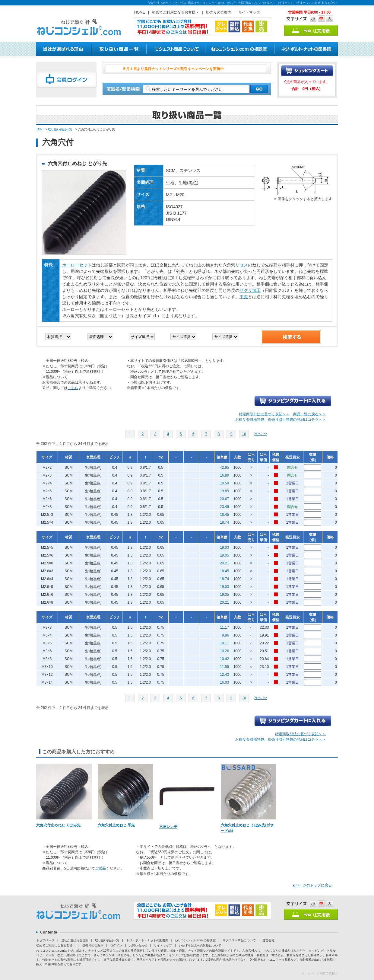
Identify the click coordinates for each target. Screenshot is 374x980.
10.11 (224, 643)
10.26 (224, 651)
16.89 (224, 475)
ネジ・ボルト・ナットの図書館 (147, 940)
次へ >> (260, 434)
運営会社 (268, 940)
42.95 (224, 468)
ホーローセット (77, 265)
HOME (140, 12)
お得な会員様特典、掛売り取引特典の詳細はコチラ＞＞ (280, 420)
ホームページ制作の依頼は (320, 973)
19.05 (224, 555)
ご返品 (100, 868)
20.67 (224, 499)
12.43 (224, 675)
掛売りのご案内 (219, 12)
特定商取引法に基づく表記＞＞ (264, 414)
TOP (39, 129)
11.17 (224, 627)
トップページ (45, 940)
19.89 (224, 491)
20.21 (224, 563)
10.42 (224, 659)
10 (244, 434)
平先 (244, 297)
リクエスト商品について (239, 940)
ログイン (116, 945)
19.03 (224, 547)
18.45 (224, 515)
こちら (73, 388)
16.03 (224, 682)
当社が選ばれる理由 (75, 940)
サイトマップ (249, 12)
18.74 (224, 522)
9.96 (225, 635)
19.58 (224, 483)
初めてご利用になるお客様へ (176, 12)
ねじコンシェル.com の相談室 (195, 940)
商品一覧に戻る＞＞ (309, 414)
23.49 (224, 507)
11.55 (224, 667)
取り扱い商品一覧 (60, 129)
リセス (242, 265)
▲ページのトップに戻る (312, 885)
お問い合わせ (138, 945)
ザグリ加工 (250, 290)
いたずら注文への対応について (200, 945)
